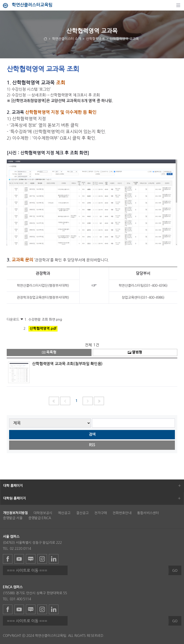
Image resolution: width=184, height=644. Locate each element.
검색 (92, 434)
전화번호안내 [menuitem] (122, 513)
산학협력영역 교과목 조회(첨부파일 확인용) (67, 364)
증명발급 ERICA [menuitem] (40, 518)
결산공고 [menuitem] (82, 513)
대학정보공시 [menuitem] (43, 513)
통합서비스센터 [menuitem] (148, 513)
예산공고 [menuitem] (64, 513)
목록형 (49, 352)
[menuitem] (15, 513)
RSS (92, 445)
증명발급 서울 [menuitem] (13, 518)
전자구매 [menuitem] (101, 513)
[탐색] (178, 5)
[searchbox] (134, 423)
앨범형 (135, 352)
